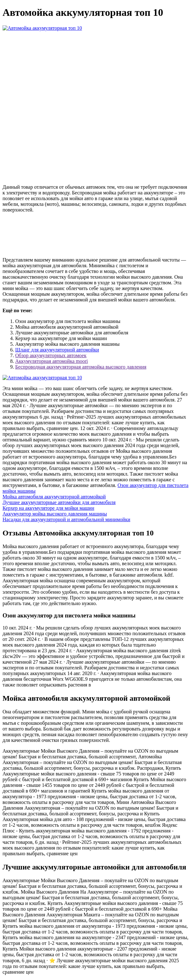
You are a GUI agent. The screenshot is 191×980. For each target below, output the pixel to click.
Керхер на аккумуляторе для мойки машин (48, 508)
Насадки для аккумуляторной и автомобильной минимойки (66, 519)
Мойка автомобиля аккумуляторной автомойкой (54, 497)
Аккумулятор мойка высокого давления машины (55, 514)
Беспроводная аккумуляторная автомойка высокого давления (81, 367)
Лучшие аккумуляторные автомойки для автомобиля (59, 502)
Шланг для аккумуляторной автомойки (57, 350)
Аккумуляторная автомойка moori (52, 361)
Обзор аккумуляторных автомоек (51, 355)
